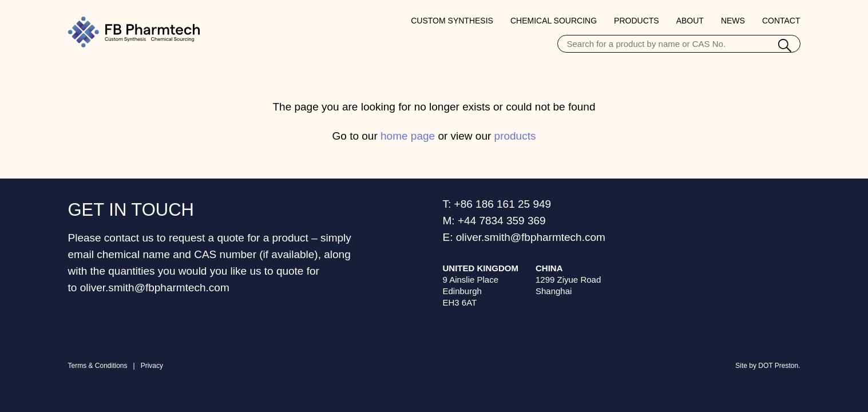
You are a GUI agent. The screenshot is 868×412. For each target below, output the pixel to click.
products (515, 136)
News (733, 21)
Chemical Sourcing (554, 21)
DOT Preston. (779, 366)
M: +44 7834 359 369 (494, 221)
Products (637, 21)
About (690, 21)
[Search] (785, 47)
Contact (781, 21)
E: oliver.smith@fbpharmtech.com (524, 237)
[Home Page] (134, 32)
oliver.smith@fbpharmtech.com (155, 288)
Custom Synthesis (452, 21)
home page (408, 136)
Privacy (152, 366)
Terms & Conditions (98, 366)
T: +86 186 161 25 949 (497, 204)
